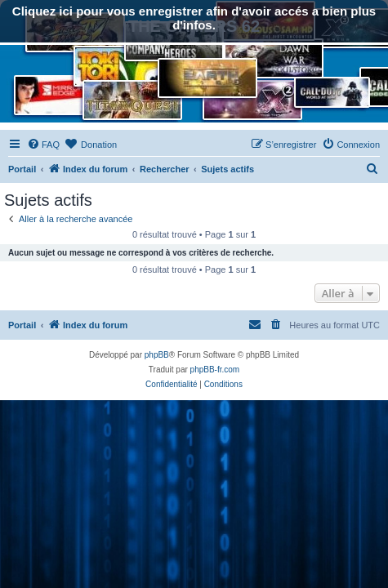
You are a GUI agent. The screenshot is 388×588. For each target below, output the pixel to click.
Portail (22, 169)
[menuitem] (43, 145)
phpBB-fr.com (215, 370)
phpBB (157, 355)
